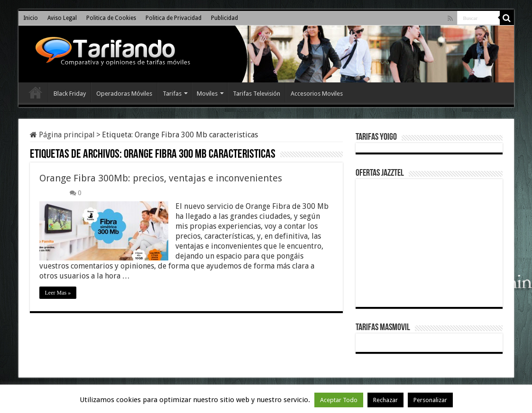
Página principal (62, 135)
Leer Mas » (58, 293)
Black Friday (70, 94)
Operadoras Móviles (124, 94)
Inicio (31, 18)
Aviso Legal (62, 18)
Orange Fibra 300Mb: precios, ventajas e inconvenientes (161, 178)
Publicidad (225, 18)
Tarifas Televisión (257, 94)
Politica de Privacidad (174, 18)
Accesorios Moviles (317, 94)
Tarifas (172, 94)
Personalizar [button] (430, 400)
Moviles (207, 94)
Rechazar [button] (385, 400)
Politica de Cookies (111, 18)
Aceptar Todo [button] (339, 400)
